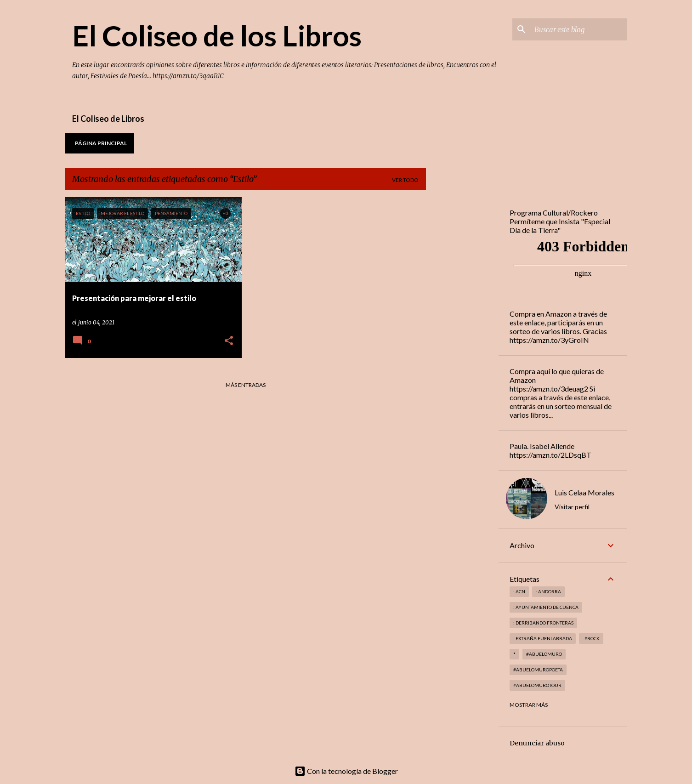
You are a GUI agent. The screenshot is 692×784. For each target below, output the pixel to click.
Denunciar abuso (537, 743)
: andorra (548, 591)
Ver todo (405, 180)
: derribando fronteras (543, 623)
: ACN (519, 591)
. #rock (591, 638)
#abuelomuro (544, 654)
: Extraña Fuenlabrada (543, 638)
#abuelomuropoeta (538, 670)
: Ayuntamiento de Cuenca (546, 607)
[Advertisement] (462, 335)
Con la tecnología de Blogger (346, 771)
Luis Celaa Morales (584, 492)
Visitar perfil (572, 507)
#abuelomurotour (537, 685)
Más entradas (246, 385)
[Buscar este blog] (579, 29)
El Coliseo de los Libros (217, 35)
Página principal (101, 143)
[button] (229, 341)
